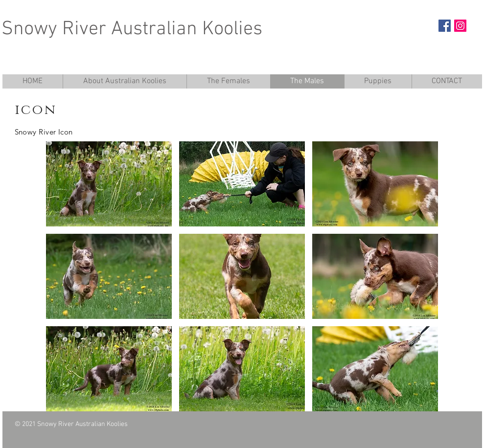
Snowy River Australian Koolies (132, 29)
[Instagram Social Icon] (460, 26)
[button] (109, 184)
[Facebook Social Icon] (445, 26)
